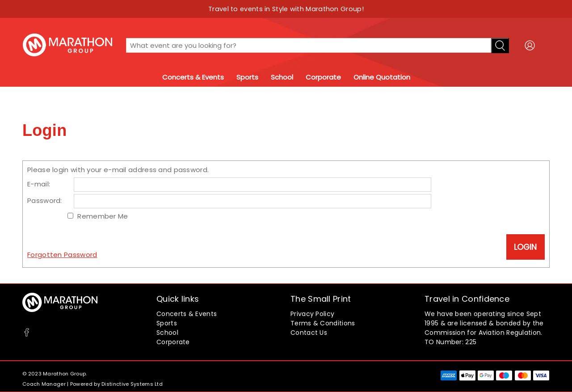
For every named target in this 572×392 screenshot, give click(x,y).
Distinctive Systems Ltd (132, 384)
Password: (45, 200)
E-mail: (39, 184)
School (282, 77)
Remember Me (103, 216)
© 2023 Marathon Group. (55, 374)
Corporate (323, 77)
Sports (247, 77)
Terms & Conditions (323, 323)
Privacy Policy (312, 314)
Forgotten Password (62, 255)
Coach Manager (44, 384)
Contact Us (309, 333)
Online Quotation (382, 77)
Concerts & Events (193, 77)
